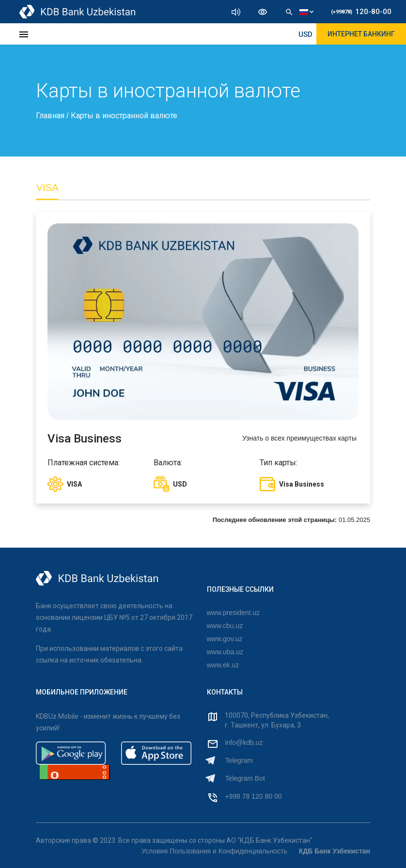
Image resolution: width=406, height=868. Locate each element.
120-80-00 (361, 12)
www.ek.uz (223, 665)
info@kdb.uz (244, 742)
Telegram (239, 760)
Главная (51, 116)
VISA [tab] (47, 188)
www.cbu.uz (225, 626)
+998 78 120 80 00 (253, 796)
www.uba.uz (225, 652)
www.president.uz (234, 613)
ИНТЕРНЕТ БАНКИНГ (361, 34)
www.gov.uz (225, 639)
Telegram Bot (245, 778)
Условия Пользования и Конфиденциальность (214, 851)
